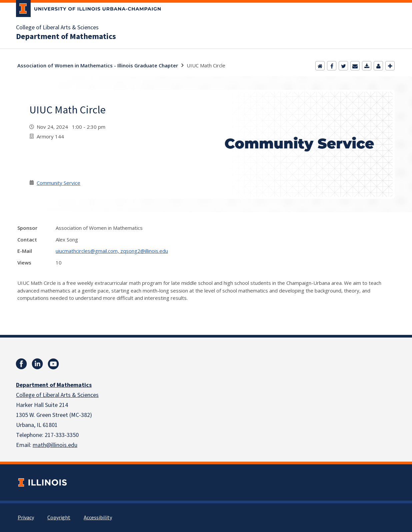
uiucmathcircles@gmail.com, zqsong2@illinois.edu (112, 251)
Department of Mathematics (66, 37)
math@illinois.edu (55, 445)
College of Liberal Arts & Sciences (57, 28)
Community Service (58, 183)
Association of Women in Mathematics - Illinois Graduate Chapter (98, 65)
